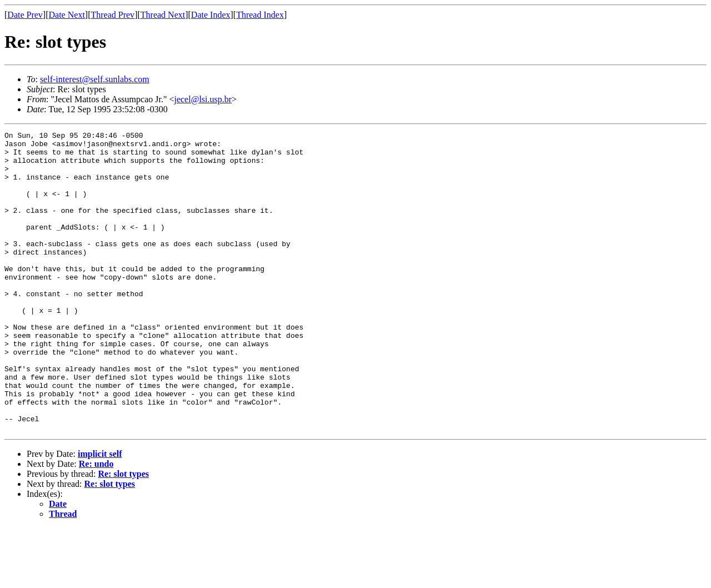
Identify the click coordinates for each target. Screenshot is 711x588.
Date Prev (25, 15)
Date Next (67, 15)
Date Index (211, 15)
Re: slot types (123, 534)
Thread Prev (112, 15)
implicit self (100, 514)
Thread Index (260, 15)
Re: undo (96, 524)
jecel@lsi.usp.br (203, 99)
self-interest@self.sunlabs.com (95, 79)
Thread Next (163, 15)
